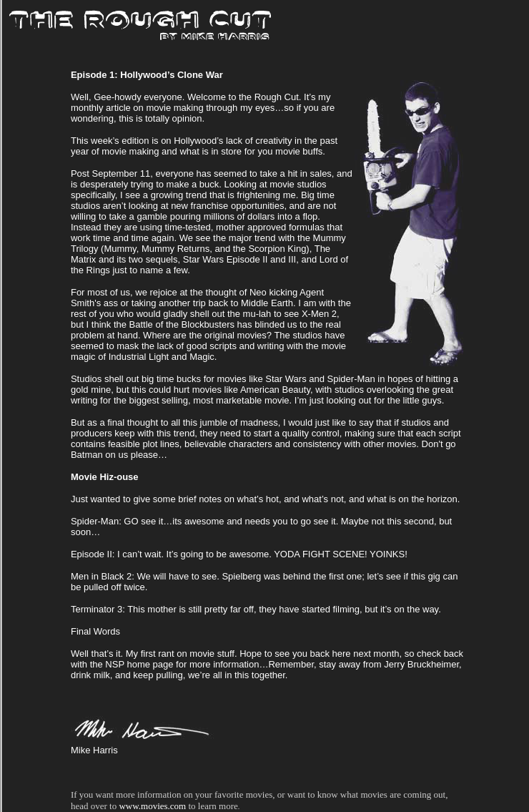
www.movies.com (152, 806)
